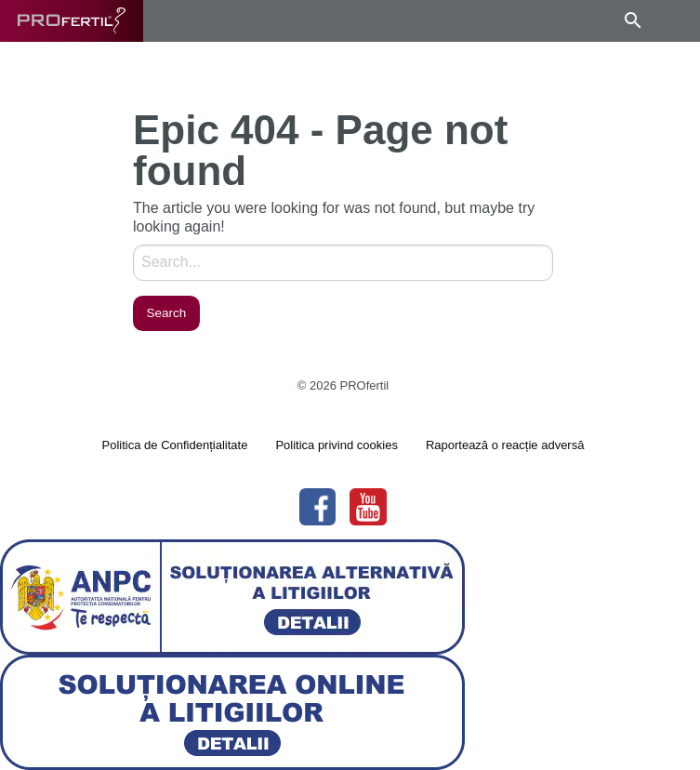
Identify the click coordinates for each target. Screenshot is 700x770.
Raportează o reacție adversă (505, 445)
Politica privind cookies (337, 445)
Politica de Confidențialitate (175, 445)
